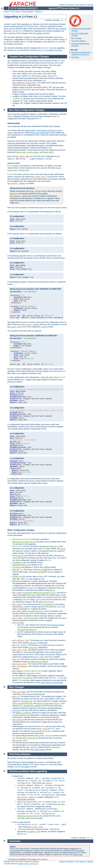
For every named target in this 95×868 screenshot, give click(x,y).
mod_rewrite (31, 747)
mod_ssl (16, 659)
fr (66, 20)
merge (44, 327)
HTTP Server (16, 12)
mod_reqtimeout (20, 666)
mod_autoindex (19, 692)
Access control (14, 163)
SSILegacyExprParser (27, 630)
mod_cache (17, 593)
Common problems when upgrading (28, 771)
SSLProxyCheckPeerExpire (49, 704)
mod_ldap (17, 611)
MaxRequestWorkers (49, 546)
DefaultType (22, 556)
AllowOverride (19, 563)
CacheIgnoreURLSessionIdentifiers (39, 593)
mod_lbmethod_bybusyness (24, 83)
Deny (16, 170)
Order (58, 168)
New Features (61, 29)
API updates (37, 33)
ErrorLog (17, 678)
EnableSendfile (20, 565)
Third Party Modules (78, 41)
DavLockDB (42, 570)
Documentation (28, 12)
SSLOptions (27, 701)
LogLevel (33, 643)
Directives (70, 5)
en (62, 20)
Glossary (83, 5)
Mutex (21, 586)
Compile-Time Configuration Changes (29, 57)
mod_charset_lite (21, 640)
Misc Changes (76, 38)
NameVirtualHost (24, 713)
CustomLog (28, 678)
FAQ (77, 5)
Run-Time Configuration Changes (27, 110)
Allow (10, 170)
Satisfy (26, 170)
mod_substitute (20, 664)
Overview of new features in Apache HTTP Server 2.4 (81, 53)
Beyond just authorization (40, 133)
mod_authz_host (38, 177)
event (63, 549)
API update (25, 767)
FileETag (17, 567)
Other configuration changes (21, 530)
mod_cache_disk (45, 76)
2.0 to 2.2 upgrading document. (50, 50)
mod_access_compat (16, 184)
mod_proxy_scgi (20, 650)
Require (14, 194)
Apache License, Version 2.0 (28, 864)
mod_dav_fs (18, 570)
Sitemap (90, 5)
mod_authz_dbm (22, 156)
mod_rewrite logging (38, 750)
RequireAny (21, 152)
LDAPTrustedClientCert (33, 611)
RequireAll (48, 152)
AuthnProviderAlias (28, 738)
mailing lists (78, 855)
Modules (62, 5)
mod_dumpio (18, 671)
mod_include (18, 623)
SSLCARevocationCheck (38, 662)
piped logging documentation (52, 682)
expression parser (57, 625)
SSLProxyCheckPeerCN (23, 704)
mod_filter (18, 618)
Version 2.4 (39, 12)
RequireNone (33, 152)
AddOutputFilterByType (28, 816)
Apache (6, 12)
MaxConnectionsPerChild (24, 542)
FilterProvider (31, 618)
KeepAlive (17, 577)
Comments (75, 57)
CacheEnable (48, 604)
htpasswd (17, 710)
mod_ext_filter (20, 645)
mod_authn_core (20, 740)
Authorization (14, 123)
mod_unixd (47, 783)
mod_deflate (18, 720)
